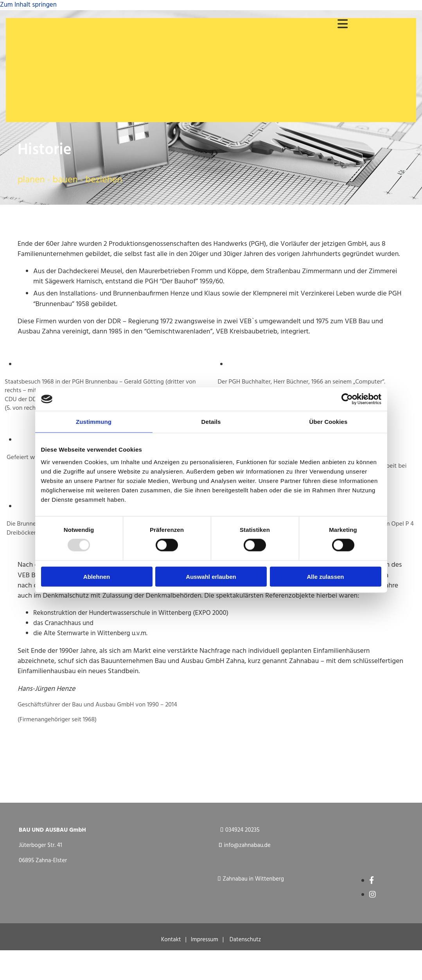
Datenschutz (245, 940)
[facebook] (372, 881)
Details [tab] (211, 422)
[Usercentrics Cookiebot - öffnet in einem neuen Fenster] (347, 399)
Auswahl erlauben (211, 576)
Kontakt (173, 940)
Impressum (205, 940)
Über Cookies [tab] (329, 422)
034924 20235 (242, 830)
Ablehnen (97, 576)
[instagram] (373, 895)
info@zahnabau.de (247, 845)
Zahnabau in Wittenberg (253, 879)
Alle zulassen (325, 576)
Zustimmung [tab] (94, 422)
